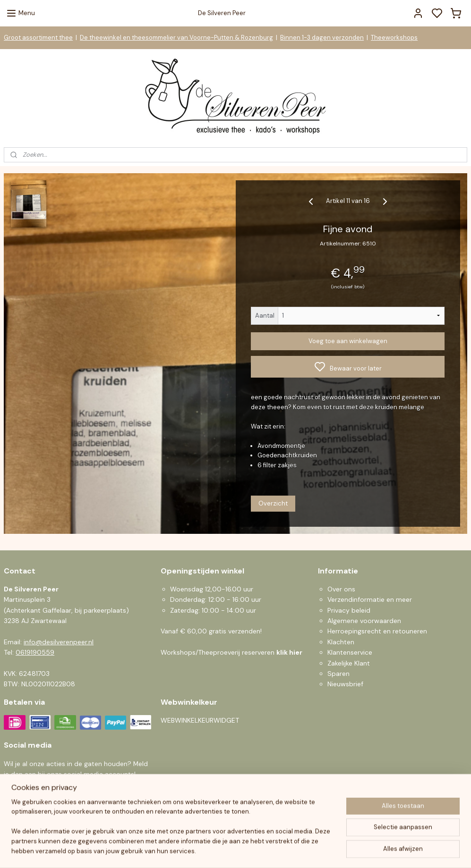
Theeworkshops (394, 38)
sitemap (271, 851)
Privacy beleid (349, 610)
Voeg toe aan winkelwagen (348, 341)
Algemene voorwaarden (364, 621)
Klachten (341, 642)
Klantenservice (350, 652)
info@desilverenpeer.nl (59, 642)
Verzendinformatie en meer (370, 599)
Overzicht (273, 503)
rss (289, 851)
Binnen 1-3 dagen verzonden (322, 38)
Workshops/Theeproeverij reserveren (231, 652)
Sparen (338, 674)
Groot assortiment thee (38, 38)
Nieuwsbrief (345, 684)
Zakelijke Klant (349, 663)
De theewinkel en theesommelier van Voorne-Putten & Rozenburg (176, 38)
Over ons (341, 589)
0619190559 (35, 652)
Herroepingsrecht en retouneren (377, 631)
